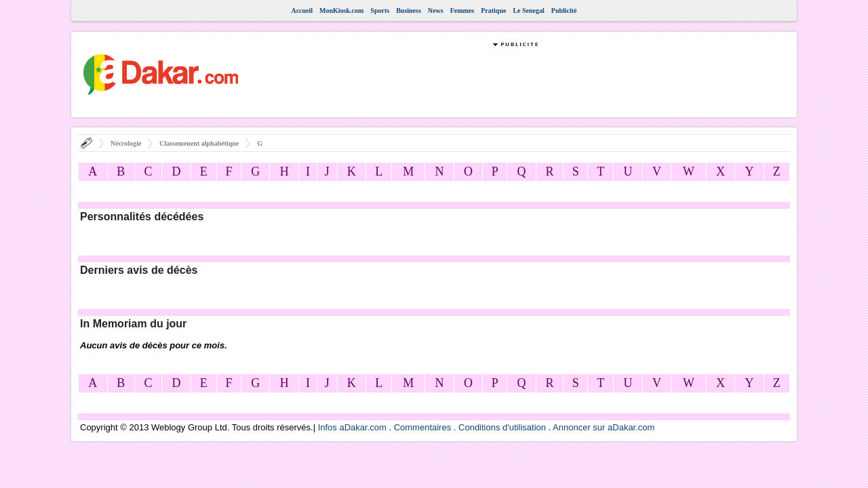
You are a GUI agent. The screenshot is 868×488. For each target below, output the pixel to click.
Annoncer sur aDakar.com (604, 427)
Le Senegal (528, 11)
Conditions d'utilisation (502, 427)
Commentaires (423, 427)
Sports (380, 11)
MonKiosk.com (341, 11)
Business (409, 11)
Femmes (462, 11)
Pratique (493, 11)
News (436, 11)
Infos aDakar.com (352, 427)
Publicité (564, 11)
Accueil (302, 11)
